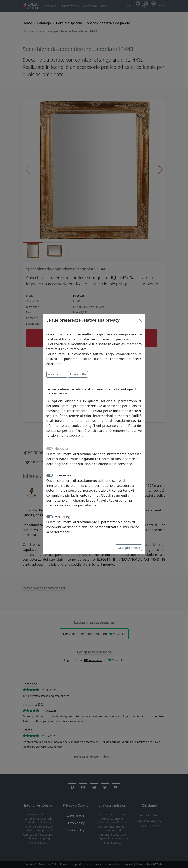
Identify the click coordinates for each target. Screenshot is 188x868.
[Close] (140, 320)
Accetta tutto (57, 374)
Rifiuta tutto (78, 374)
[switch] (50, 475)
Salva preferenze (129, 548)
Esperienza (63, 475)
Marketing (62, 517)
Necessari (62, 449)
